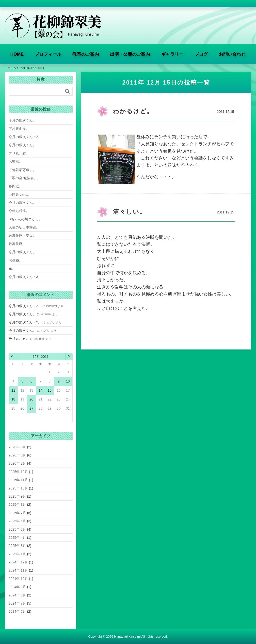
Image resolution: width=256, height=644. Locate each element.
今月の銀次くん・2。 (25, 137)
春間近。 (16, 186)
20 (32, 399)
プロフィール (48, 54)
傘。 (12, 268)
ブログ (201, 54)
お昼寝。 (16, 260)
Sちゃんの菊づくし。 (25, 219)
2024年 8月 (17, 595)
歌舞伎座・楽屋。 (22, 236)
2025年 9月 (17, 496)
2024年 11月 (18, 570)
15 (50, 390)
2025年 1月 (17, 554)
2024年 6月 (17, 611)
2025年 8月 (17, 505)
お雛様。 (16, 161)
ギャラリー (172, 54)
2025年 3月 (17, 546)
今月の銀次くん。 (22, 120)
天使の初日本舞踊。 (24, 227)
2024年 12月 (18, 562)
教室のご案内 (86, 54)
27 (32, 408)
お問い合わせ (232, 54)
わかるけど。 (133, 111)
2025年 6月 (17, 521)
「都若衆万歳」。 (22, 170)
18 (13, 399)
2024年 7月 (17, 603)
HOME (17, 54)
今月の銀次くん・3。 (25, 277)
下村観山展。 (19, 129)
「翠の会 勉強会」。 (25, 178)
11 (13, 390)
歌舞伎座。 (17, 244)
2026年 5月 (17, 447)
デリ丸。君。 (19, 153)
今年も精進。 (19, 211)
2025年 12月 (18, 472)
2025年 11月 (18, 480)
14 (41, 390)
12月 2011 (41, 357)
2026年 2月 (17, 463)
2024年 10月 (18, 579)
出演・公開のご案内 (130, 54)
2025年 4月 (17, 538)
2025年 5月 (17, 529)
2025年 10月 (18, 488)
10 (68, 381)
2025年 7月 (17, 513)
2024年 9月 (17, 587)
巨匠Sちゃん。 (20, 194)
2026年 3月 (17, 455)
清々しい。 (129, 212)
